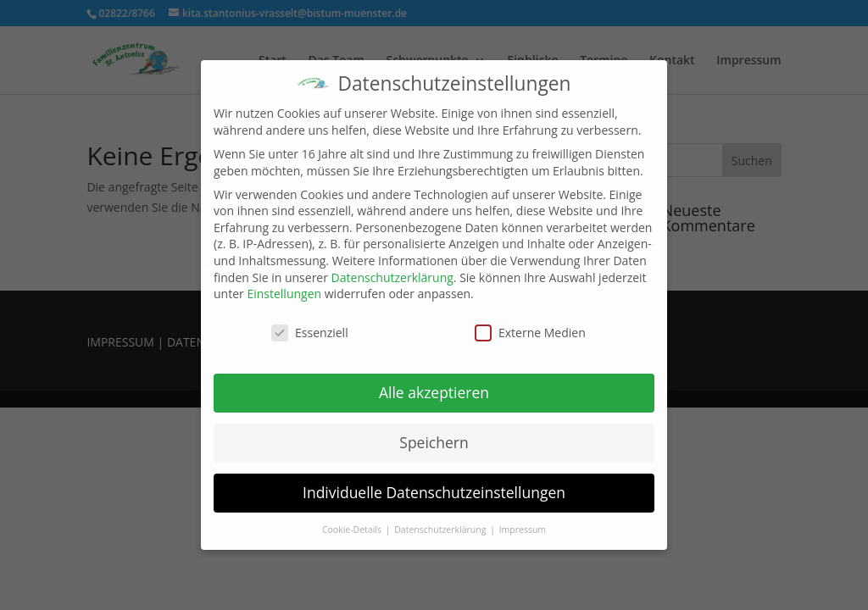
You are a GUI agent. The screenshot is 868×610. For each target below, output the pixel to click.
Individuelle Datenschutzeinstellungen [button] (434, 492)
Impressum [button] (523, 530)
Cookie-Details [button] (353, 530)
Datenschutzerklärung (392, 277)
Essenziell (310, 333)
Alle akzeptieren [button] (434, 392)
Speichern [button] (434, 442)
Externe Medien (530, 333)
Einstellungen (284, 294)
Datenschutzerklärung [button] (441, 530)
